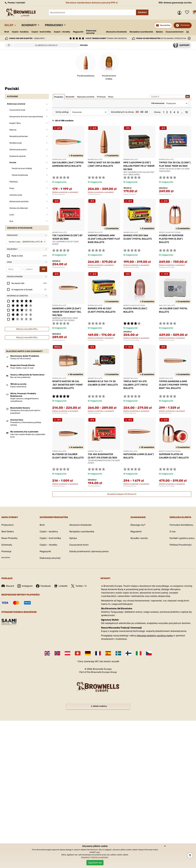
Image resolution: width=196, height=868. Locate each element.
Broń (7, 32)
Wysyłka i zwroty (139, 538)
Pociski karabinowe (59, 194)
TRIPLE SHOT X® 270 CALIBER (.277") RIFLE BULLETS (136, 385)
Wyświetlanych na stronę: (123, 112)
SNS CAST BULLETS (167, 305)
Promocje (185, 25)
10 (186, 112)
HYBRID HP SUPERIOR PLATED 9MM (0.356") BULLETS (171, 239)
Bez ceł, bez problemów (20, 377)
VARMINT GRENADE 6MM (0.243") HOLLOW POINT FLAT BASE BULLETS (104, 239)
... (182, 112)
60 (146, 112)
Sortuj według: (62, 112)
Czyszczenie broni (175, 32)
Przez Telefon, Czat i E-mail (22, 368)
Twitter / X (79, 586)
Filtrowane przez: (158, 103)
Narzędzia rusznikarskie (141, 32)
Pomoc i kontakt (15, 3)
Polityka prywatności (100, 857)
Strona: (158, 112)
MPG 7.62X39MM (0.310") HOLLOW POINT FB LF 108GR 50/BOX (139, 166)
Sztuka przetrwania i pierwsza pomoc (89, 551)
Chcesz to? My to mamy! (21, 358)
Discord (8, 586)
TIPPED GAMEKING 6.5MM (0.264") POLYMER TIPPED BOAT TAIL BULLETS (173, 385)
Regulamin (136, 532)
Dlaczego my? (138, 525)
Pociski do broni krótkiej (131, 267)
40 (142, 112)
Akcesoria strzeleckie (116, 32)
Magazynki (78, 32)
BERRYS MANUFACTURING (170, 232)
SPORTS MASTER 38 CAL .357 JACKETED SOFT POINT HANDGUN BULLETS (68, 385)
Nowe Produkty (9, 538)
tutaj (98, 852)
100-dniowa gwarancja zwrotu (175, 3)
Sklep (9, 25)
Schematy (29, 25)
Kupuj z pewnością (18, 387)
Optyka (159, 32)
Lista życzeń (188, 13)
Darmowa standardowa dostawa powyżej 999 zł (92, 3)
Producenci (54, 25)
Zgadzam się (95, 863)
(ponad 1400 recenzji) (106, 38)
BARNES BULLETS (95, 159)
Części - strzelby (62, 32)
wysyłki (115, 661)
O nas (173, 532)
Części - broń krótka (41, 32)
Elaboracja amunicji (91, 32)
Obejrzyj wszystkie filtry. (27, 329)
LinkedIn (61, 586)
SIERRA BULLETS (59, 159)
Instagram (25, 586)
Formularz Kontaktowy (181, 525)
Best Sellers (8, 532)
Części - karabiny (20, 32)
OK (43, 269)
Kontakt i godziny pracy (182, 538)
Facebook (43, 586)
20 (137, 112)
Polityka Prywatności (181, 545)
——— (188, 32)
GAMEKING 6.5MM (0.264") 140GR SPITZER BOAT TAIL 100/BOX (67, 312)
